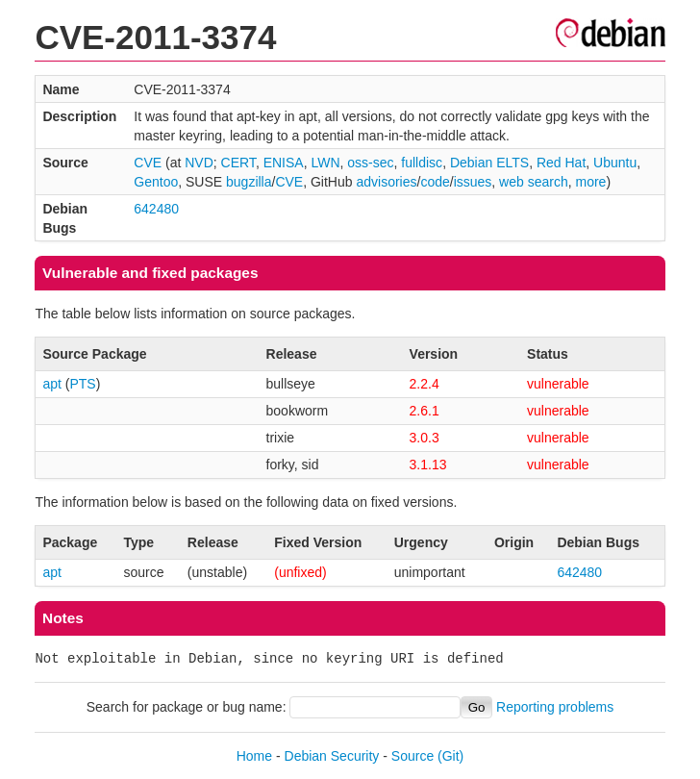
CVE (148, 163)
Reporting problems (555, 707)
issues (473, 182)
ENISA (284, 163)
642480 (156, 209)
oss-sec (370, 163)
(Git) (450, 756)
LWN (325, 163)
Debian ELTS (489, 163)
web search (534, 182)
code (435, 182)
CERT (238, 163)
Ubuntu (615, 163)
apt (51, 384)
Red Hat (561, 163)
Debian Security (332, 756)
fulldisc (422, 163)
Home (254, 756)
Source (412, 756)
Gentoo (156, 182)
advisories (386, 182)
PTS (82, 384)
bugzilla (249, 182)
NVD (199, 163)
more (590, 182)
